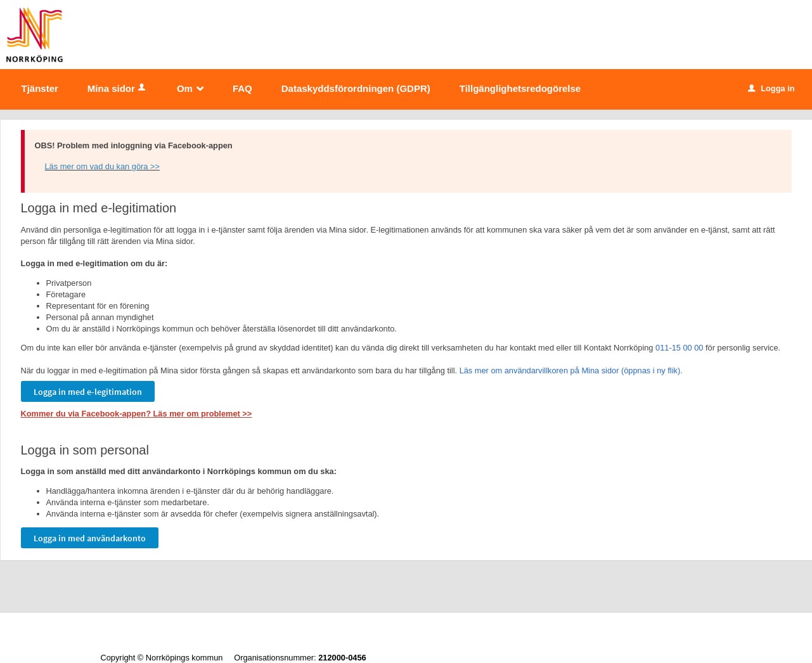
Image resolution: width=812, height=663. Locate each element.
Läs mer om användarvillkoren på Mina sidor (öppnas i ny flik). (571, 370)
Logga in (771, 88)
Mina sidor (118, 88)
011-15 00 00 (679, 348)
